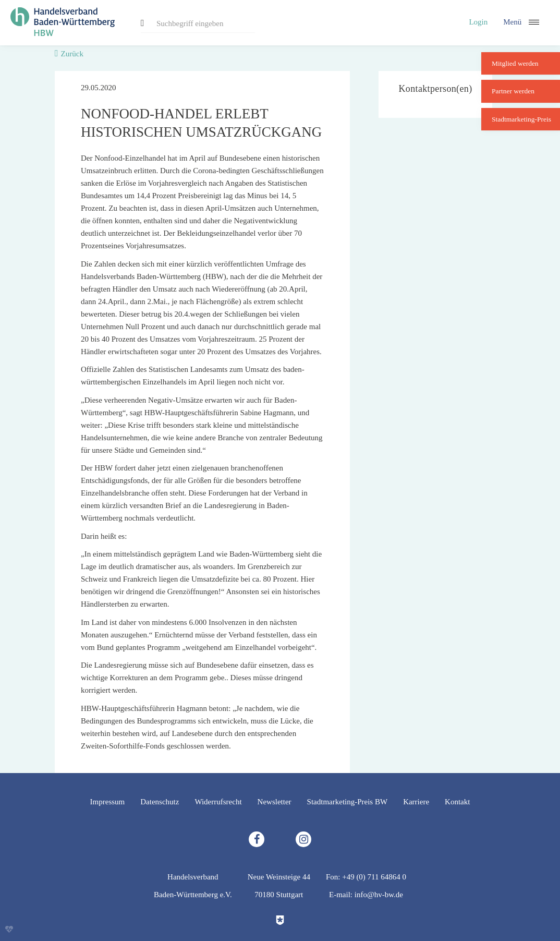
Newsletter (275, 802)
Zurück (72, 54)
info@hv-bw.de (379, 895)
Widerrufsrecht (218, 802)
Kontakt (457, 802)
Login (478, 22)
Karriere (416, 802)
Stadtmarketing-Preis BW (348, 802)
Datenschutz (160, 802)
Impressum (108, 802)
